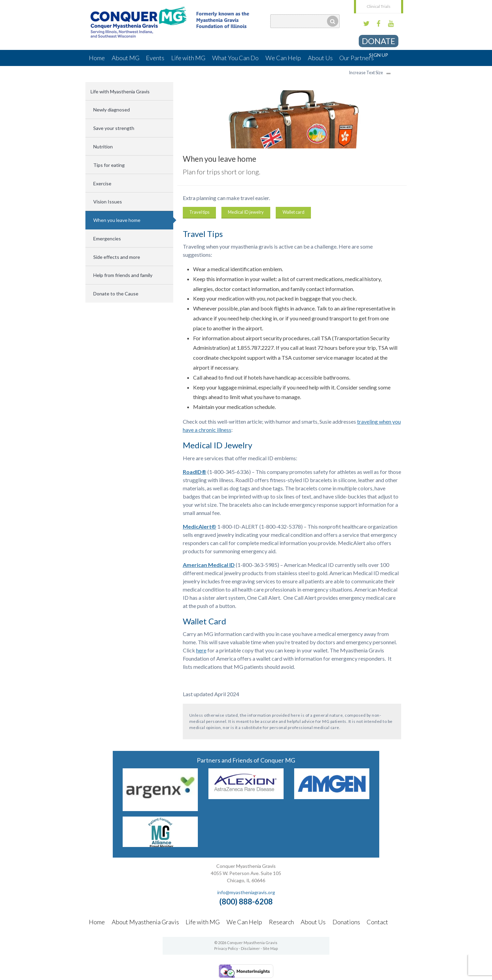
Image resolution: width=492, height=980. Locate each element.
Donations (346, 922)
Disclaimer (250, 948)
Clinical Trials (379, 6)
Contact (377, 922)
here (201, 650)
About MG (126, 58)
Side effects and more (117, 257)
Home (97, 58)
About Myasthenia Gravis (145, 922)
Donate (379, 41)
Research (281, 922)
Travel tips (199, 212)
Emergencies (107, 239)
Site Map (270, 948)
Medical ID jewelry (246, 212)
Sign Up (379, 55)
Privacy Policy (226, 948)
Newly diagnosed (112, 110)
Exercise (102, 183)
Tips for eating (109, 165)
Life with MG (188, 58)
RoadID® (195, 472)
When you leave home (117, 220)
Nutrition (103, 147)
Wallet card (293, 212)
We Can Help (283, 58)
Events (155, 58)
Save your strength (114, 128)
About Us (320, 58)
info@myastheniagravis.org (246, 892)
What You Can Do (235, 58)
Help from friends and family (123, 275)
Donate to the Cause (116, 294)
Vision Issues (108, 202)
